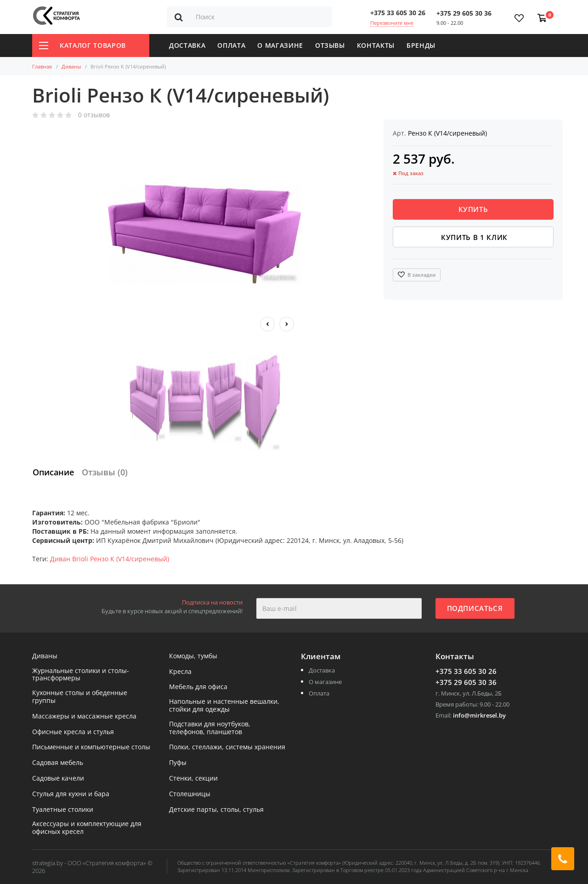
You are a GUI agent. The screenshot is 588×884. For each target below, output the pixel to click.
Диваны (71, 66)
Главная (42, 66)
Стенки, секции (193, 778)
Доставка (187, 45)
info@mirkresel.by (479, 715)
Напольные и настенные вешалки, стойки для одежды (224, 706)
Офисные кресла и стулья (73, 732)
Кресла (180, 672)
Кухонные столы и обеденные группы (80, 697)
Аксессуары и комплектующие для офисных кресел (87, 828)
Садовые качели (58, 778)
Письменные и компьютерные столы (91, 747)
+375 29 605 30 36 (464, 13)
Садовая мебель (58, 763)
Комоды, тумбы (193, 656)
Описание (53, 472)
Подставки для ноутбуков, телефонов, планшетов (210, 728)
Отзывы (330, 45)
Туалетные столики (63, 810)
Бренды (421, 45)
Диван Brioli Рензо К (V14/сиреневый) (110, 559)
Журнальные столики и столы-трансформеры (81, 675)
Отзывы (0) (105, 472)
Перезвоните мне (392, 23)
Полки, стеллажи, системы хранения (227, 747)
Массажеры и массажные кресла (84, 716)
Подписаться (475, 608)
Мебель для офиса (198, 687)
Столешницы (190, 794)
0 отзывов (94, 115)
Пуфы (178, 763)
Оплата (231, 45)
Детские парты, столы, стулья (216, 810)
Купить (473, 209)
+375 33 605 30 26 (398, 13)
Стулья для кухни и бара (71, 794)
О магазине (280, 45)
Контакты (376, 45)
